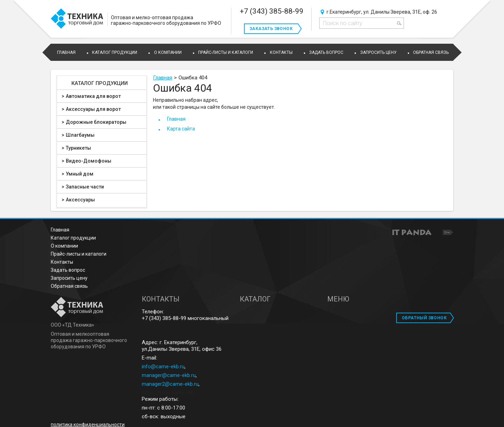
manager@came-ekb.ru (169, 375)
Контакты (62, 262)
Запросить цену (69, 278)
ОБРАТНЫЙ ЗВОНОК (424, 318)
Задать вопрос (68, 270)
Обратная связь (69, 286)
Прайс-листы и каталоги (79, 254)
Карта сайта (181, 129)
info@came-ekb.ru (163, 366)
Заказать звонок (271, 29)
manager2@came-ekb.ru (170, 384)
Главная (163, 78)
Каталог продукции (100, 83)
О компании (64, 246)
